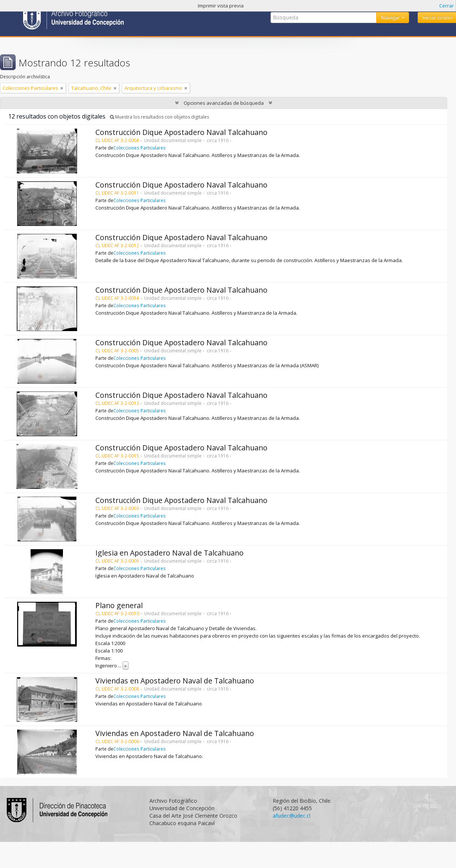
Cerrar (446, 6)
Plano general (119, 605)
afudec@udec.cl (292, 816)
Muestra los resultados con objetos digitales (159, 117)
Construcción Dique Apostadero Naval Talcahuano (181, 132)
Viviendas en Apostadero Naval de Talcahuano (175, 681)
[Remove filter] (62, 88)
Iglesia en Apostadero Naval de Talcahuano (170, 553)
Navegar (391, 18)
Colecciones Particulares (140, 148)
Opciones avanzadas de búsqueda (224, 103)
